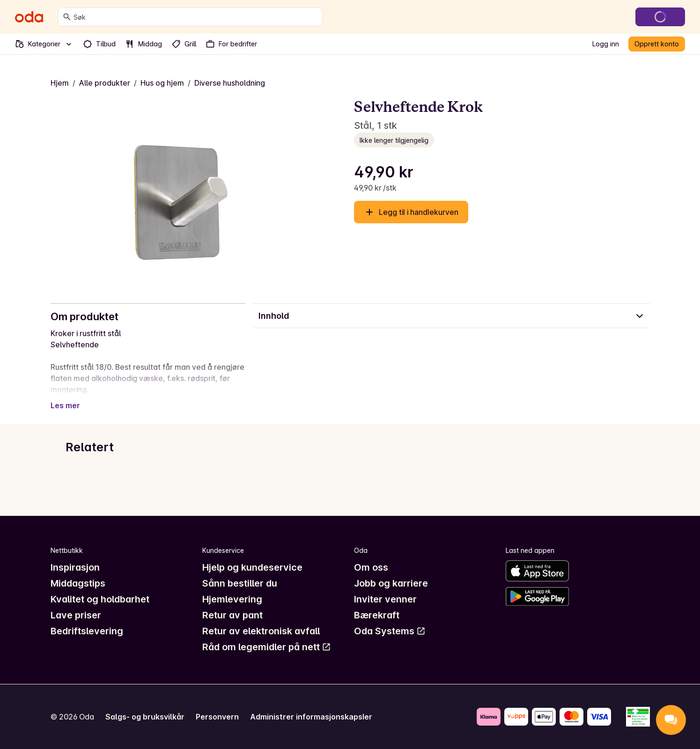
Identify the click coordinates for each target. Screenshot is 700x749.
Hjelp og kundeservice (252, 567)
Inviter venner (385, 599)
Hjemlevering (232, 599)
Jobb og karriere (391, 583)
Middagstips (78, 583)
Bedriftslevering (87, 631)
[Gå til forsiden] (29, 17)
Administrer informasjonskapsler (311, 717)
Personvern (217, 717)
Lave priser (76, 615)
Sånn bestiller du (240, 583)
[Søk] (67, 17)
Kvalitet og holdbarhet (100, 599)
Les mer (65, 405)
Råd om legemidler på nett (267, 647)
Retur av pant (232, 615)
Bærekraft (377, 615)
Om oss (371, 567)
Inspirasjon (75, 567)
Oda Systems (390, 631)
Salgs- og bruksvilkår (145, 717)
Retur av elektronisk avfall (261, 631)
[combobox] (196, 17)
